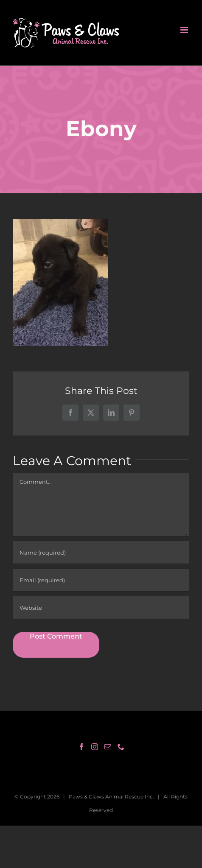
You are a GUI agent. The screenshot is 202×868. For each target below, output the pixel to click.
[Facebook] (81, 747)
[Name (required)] (101, 552)
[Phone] (121, 747)
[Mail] (108, 747)
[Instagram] (95, 747)
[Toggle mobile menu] (185, 30)
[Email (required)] (101, 580)
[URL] (101, 607)
